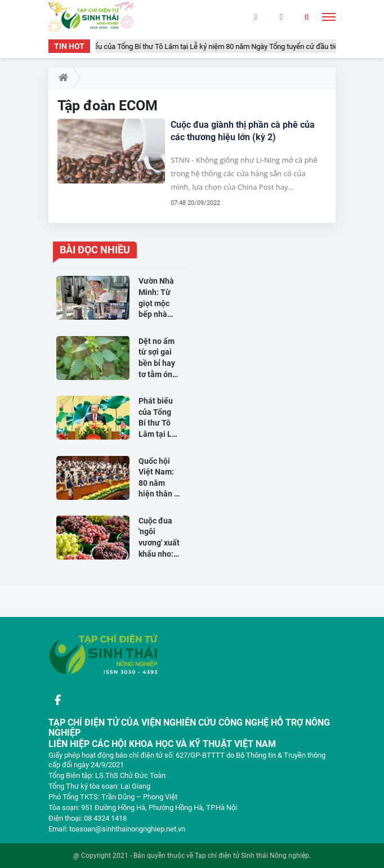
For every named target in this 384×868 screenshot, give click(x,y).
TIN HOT (69, 46)
